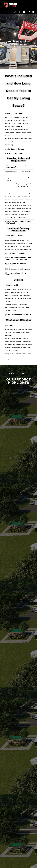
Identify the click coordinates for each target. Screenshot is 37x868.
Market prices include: (15, 113)
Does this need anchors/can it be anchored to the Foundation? (19, 258)
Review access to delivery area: (18, 269)
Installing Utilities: (13, 285)
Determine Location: (14, 236)
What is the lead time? (15, 153)
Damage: (10, 325)
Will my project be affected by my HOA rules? (19, 222)
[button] (28, 5)
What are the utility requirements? (19, 315)
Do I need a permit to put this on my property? (18, 167)
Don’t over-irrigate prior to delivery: (16, 274)
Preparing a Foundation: (16, 254)
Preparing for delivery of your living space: (17, 264)
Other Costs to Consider (16, 149)
